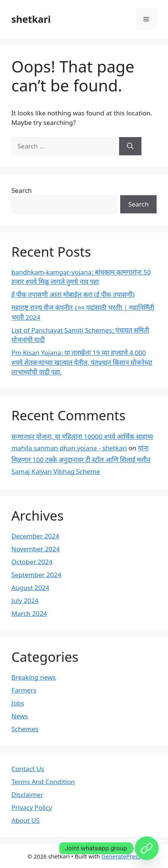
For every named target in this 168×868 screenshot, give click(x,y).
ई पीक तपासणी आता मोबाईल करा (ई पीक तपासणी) (73, 294)
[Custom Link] (147, 848)
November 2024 (35, 549)
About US (25, 820)
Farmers (24, 690)
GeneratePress (121, 856)
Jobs (18, 703)
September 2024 (36, 575)
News (20, 716)
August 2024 (30, 588)
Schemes (25, 729)
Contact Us (28, 769)
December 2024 (35, 536)
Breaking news (34, 677)
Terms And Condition (43, 782)
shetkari (31, 19)
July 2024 (25, 600)
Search (22, 190)
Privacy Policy (32, 807)
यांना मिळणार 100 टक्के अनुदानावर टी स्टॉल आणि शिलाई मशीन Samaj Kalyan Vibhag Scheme (81, 459)
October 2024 (32, 562)
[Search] (130, 146)
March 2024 (29, 613)
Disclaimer (27, 795)
